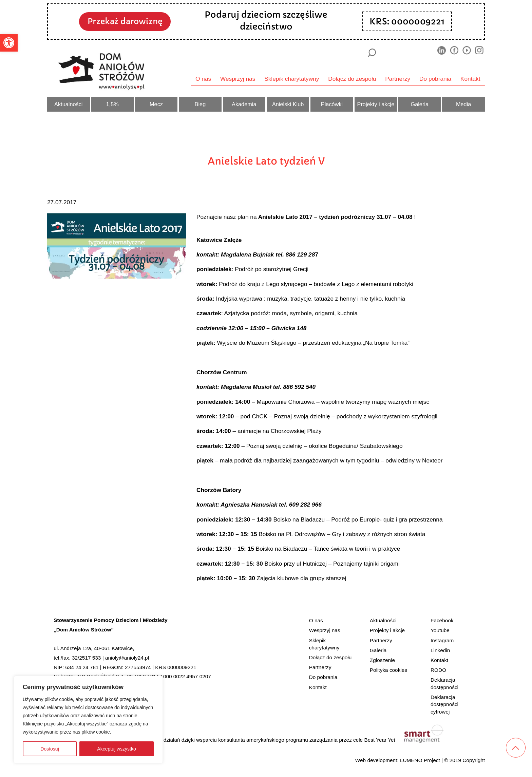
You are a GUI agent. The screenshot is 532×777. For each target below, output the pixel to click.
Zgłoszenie (382, 660)
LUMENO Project (420, 760)
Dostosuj (50, 749)
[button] (9, 43)
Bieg (200, 104)
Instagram (442, 640)
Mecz (156, 104)
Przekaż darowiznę (125, 21)
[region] (88, 720)
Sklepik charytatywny (292, 79)
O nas (203, 79)
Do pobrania (435, 79)
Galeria (420, 104)
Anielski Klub (288, 104)
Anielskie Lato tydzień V (266, 161)
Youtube (440, 630)
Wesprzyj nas (238, 79)
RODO (438, 670)
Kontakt (470, 79)
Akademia (244, 104)
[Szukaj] (372, 53)
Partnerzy (398, 79)
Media (463, 104)
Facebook (442, 620)
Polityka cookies (388, 670)
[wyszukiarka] (407, 53)
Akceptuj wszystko (116, 749)
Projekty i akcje (376, 104)
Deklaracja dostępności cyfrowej (444, 704)
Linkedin (440, 650)
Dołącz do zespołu (352, 79)
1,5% (112, 104)
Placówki (332, 104)
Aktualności (68, 104)
